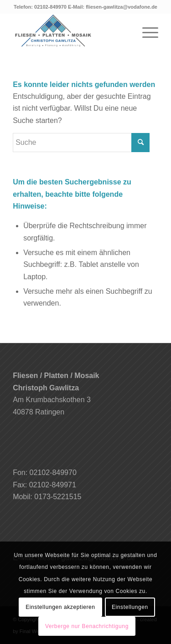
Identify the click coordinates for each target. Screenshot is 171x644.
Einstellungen (130, 607)
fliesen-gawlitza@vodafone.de (122, 7)
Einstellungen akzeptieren (60, 607)
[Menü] (146, 31)
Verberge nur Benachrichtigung (87, 626)
